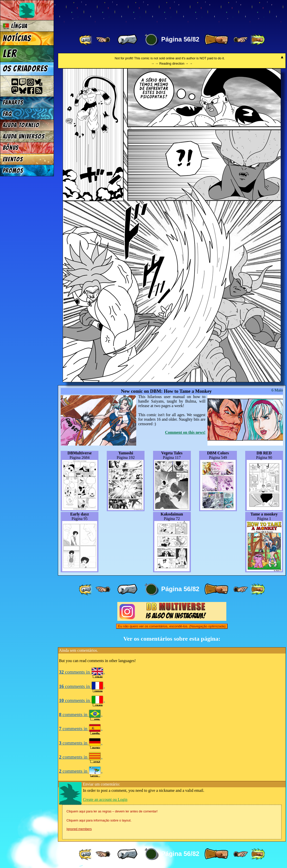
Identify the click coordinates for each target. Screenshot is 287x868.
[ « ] (127, 40)
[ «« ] (86, 40)
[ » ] (216, 40)
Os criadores (25, 69)
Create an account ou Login (105, 799)
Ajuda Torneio (21, 125)
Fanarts (13, 102)
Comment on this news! (185, 432)
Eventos (13, 159)
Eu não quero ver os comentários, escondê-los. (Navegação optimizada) (172, 626)
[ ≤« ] (103, 40)
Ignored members (79, 829)
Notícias (17, 38)
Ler (10, 54)
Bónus (11, 148)
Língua (15, 26)
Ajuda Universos (24, 136)
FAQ (7, 114)
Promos (13, 171)
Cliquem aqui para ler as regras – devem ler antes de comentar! (112, 811)
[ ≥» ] (241, 40)
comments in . (82, 672)
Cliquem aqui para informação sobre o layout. (99, 820)
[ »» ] (258, 40)
